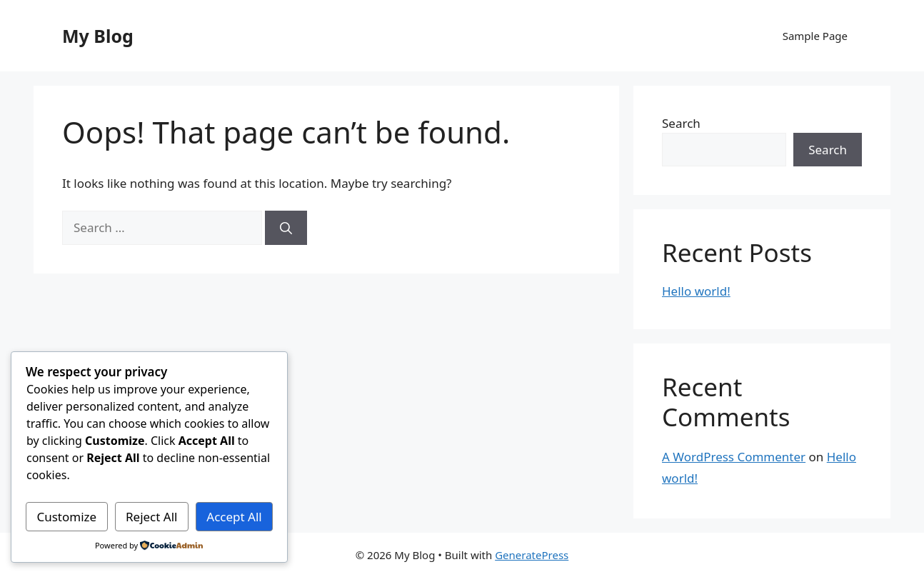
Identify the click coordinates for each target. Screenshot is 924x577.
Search (681, 123)
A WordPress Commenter (734, 457)
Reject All (152, 517)
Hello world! (696, 291)
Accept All (234, 517)
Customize (66, 517)
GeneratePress (532, 555)
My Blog (98, 36)
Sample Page (815, 36)
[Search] (286, 228)
